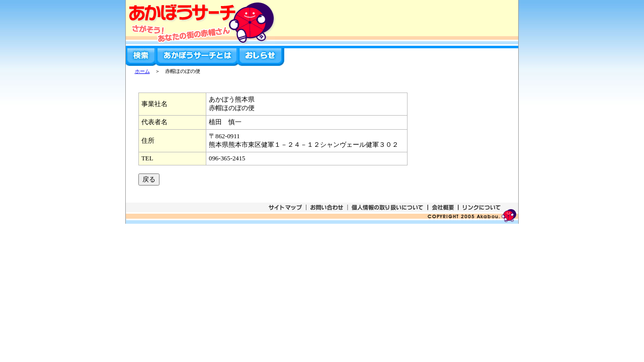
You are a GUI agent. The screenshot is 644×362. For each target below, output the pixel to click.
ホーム (142, 71)
